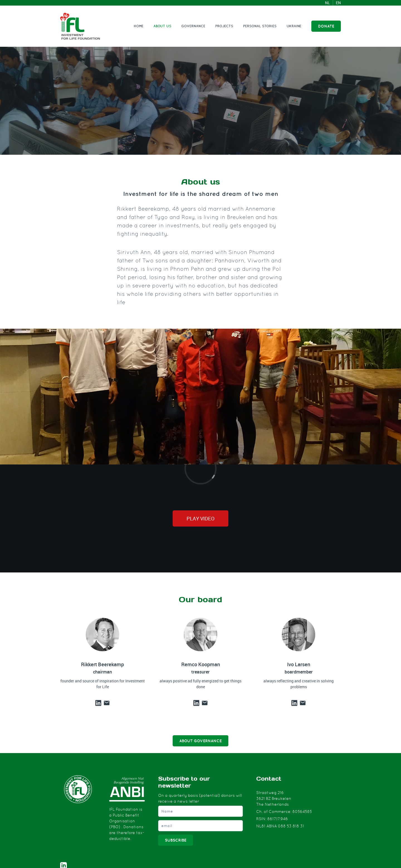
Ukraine (294, 26)
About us (162, 26)
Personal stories (260, 26)
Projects (224, 26)
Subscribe (176, 840)
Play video (200, 518)
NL (327, 3)
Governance (193, 26)
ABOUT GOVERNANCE (200, 741)
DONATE (326, 26)
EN (338, 3)
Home (139, 26)
